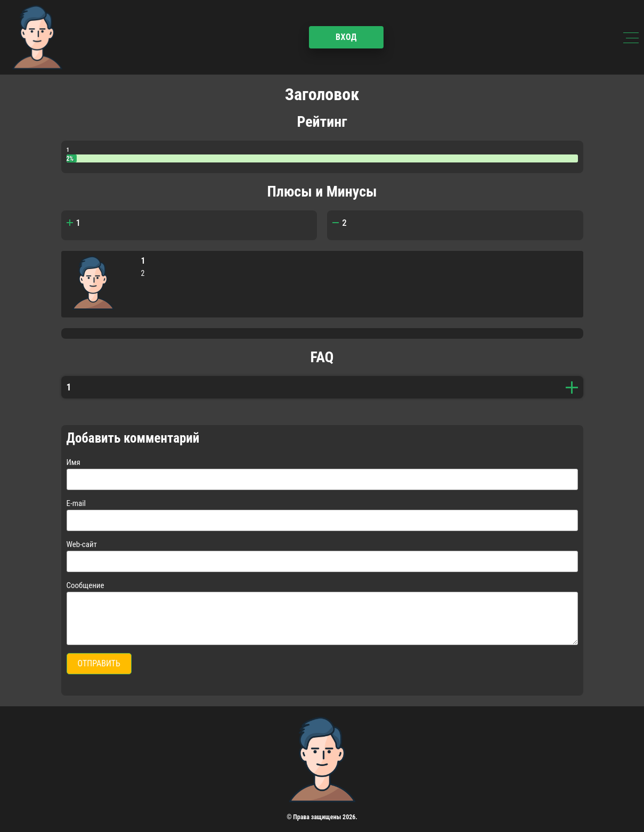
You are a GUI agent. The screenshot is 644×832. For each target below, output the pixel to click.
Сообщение (85, 585)
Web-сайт (82, 544)
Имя (74, 462)
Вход (346, 37)
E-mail (76, 503)
